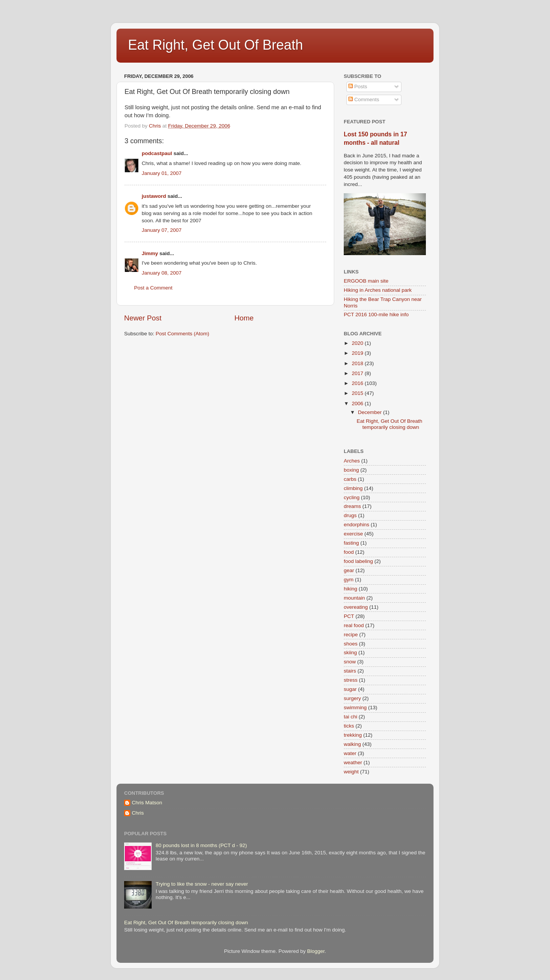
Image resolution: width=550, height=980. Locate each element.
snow (350, 662)
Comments (364, 99)
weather (353, 762)
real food (354, 625)
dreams (352, 506)
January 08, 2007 (162, 273)
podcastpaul (157, 153)
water (350, 753)
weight (351, 772)
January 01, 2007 (162, 173)
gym (349, 580)
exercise (353, 534)
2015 (358, 393)
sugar (350, 689)
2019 (358, 353)
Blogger (316, 951)
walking (352, 744)
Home (244, 318)
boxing (351, 470)
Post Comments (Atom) (183, 334)
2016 (358, 383)
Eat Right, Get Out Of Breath (215, 45)
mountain (354, 598)
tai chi (350, 717)
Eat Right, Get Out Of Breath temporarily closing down (390, 424)
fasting (351, 543)
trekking (353, 735)
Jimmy (150, 253)
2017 (358, 373)
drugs (350, 515)
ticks (349, 726)
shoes (351, 644)
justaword (154, 196)
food (349, 552)
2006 (358, 403)
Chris (138, 813)
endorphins (357, 525)
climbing (353, 488)
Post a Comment (153, 288)
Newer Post (143, 318)
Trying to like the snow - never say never (202, 884)
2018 (358, 363)
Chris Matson (147, 803)
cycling (352, 497)
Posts (358, 87)
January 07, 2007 (162, 230)
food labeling (358, 561)
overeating (356, 607)
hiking (350, 589)
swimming (355, 708)
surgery (352, 698)
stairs (350, 671)
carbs (350, 479)
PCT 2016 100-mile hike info (376, 315)
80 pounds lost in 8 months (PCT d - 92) (201, 845)
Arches (352, 461)
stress (351, 680)
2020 (358, 343)
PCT (349, 616)
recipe (351, 635)
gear (349, 570)
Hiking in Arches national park (378, 290)
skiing (350, 653)
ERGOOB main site (366, 281)
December (370, 412)
